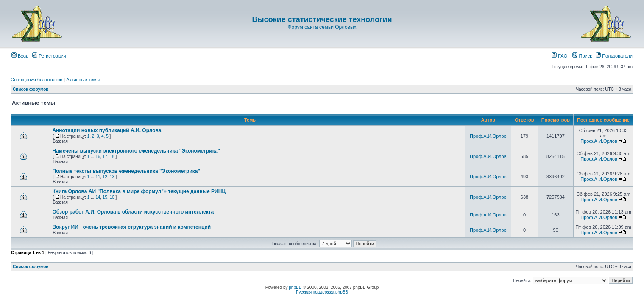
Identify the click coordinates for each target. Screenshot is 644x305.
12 (105, 177)
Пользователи (614, 56)
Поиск (582, 56)
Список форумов (31, 89)
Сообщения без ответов (36, 80)
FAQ (559, 56)
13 (112, 177)
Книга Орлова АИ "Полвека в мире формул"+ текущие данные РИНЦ (139, 191)
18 (112, 157)
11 (98, 177)
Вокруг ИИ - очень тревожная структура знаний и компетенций (131, 227)
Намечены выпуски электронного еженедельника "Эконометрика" (136, 151)
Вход (20, 56)
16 (98, 157)
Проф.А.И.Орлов (488, 136)
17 (105, 157)
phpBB (295, 287)
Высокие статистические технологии (322, 19)
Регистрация (49, 56)
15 (105, 197)
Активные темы (83, 80)
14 (98, 197)
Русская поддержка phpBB (322, 292)
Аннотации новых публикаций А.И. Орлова (107, 130)
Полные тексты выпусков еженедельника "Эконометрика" (126, 171)
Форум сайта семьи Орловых (322, 27)
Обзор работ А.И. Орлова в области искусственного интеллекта (133, 212)
